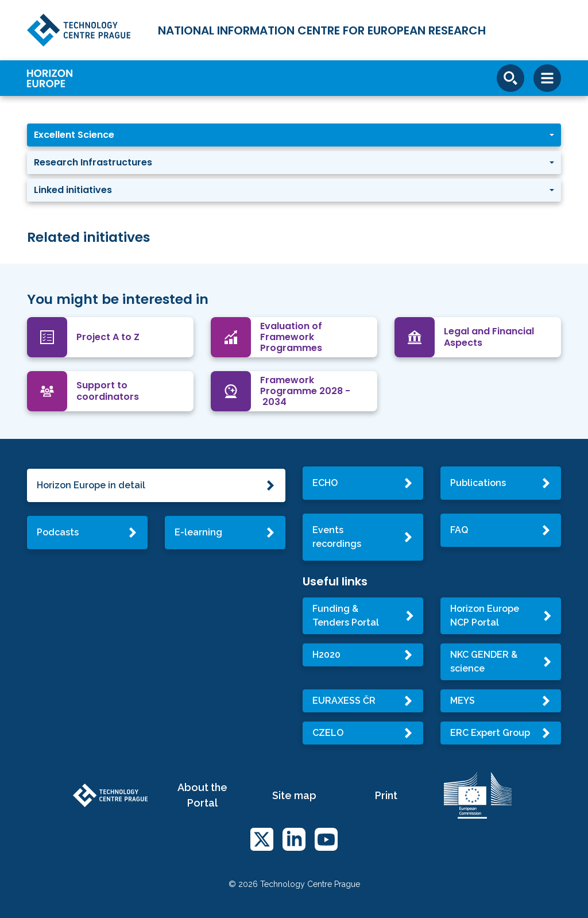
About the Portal (202, 795)
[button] (294, 135)
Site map (294, 795)
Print (386, 795)
